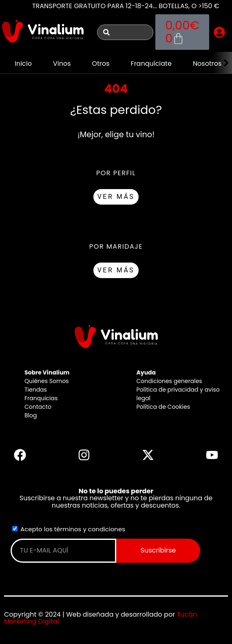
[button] (219, 32)
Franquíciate (151, 64)
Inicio (23, 64)
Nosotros (207, 64)
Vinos (62, 64)
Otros (101, 64)
